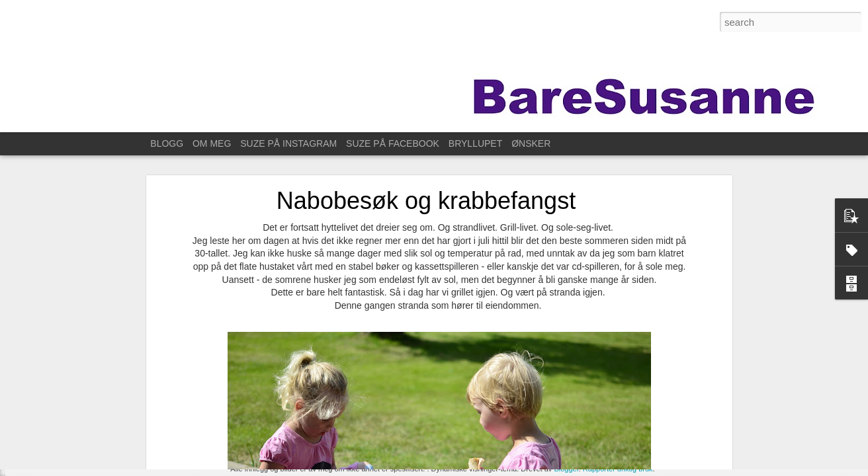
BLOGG (167, 143)
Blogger (566, 469)
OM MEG (212, 143)
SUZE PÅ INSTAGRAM (288, 143)
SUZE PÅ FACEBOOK (393, 143)
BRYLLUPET (475, 143)
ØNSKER (531, 143)
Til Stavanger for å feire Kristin (86, 448)
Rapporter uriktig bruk (618, 469)
